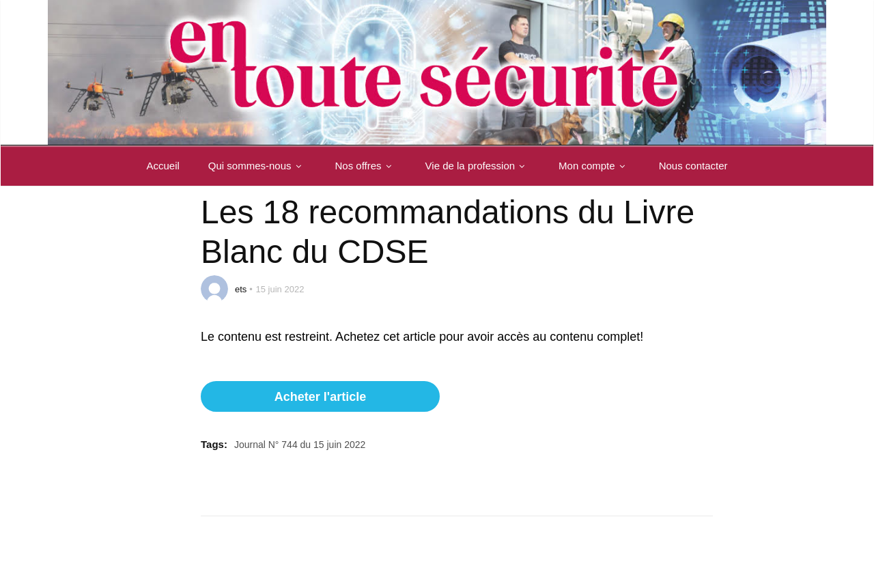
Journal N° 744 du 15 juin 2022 (300, 445)
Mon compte (594, 166)
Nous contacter (693, 166)
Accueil (163, 166)
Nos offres (366, 166)
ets (241, 289)
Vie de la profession (478, 166)
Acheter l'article (320, 397)
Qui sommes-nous (257, 166)
